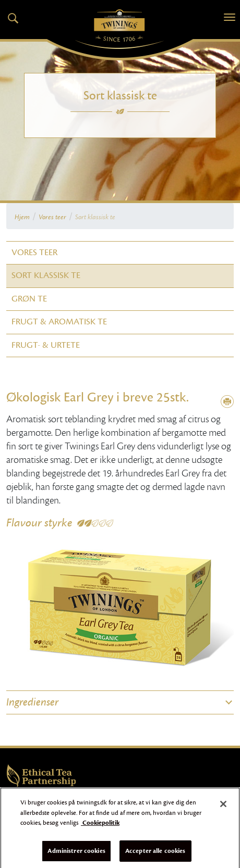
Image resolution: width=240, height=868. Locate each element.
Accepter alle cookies (155, 853)
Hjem (22, 217)
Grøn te (29, 299)
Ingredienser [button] (32, 702)
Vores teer (52, 217)
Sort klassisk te (95, 217)
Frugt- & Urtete (46, 345)
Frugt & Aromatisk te (59, 322)
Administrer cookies (76, 853)
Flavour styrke (39, 523)
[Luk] (223, 807)
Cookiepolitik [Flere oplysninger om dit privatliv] (100, 825)
